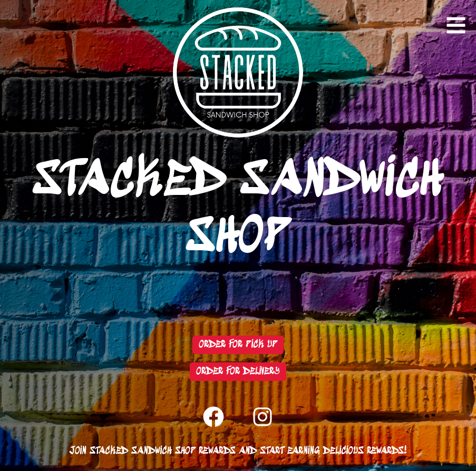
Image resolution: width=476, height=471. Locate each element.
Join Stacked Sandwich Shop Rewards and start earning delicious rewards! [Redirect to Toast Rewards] (238, 451)
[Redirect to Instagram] (263, 417)
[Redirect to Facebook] (213, 417)
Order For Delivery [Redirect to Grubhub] (238, 372)
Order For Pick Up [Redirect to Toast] (238, 345)
